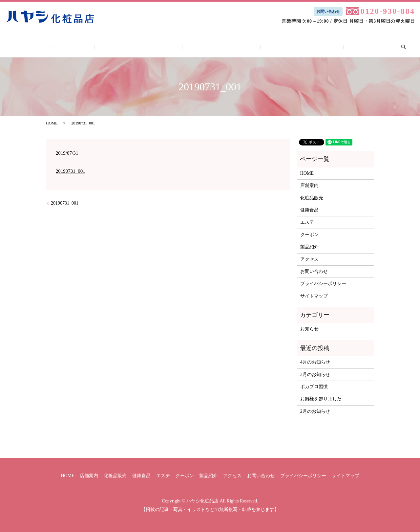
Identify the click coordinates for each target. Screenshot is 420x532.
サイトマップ (314, 296)
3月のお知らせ (315, 375)
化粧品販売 (131, 47)
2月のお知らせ (315, 411)
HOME (60, 47)
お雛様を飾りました (321, 399)
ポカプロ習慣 (314, 387)
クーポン (233, 47)
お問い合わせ (328, 11)
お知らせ (309, 329)
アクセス (303, 47)
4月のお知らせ (315, 362)
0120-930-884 (388, 11)
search (379, 46)
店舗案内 (93, 47)
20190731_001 (71, 171)
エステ (201, 47)
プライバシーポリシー (323, 284)
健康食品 (168, 47)
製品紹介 (268, 47)
